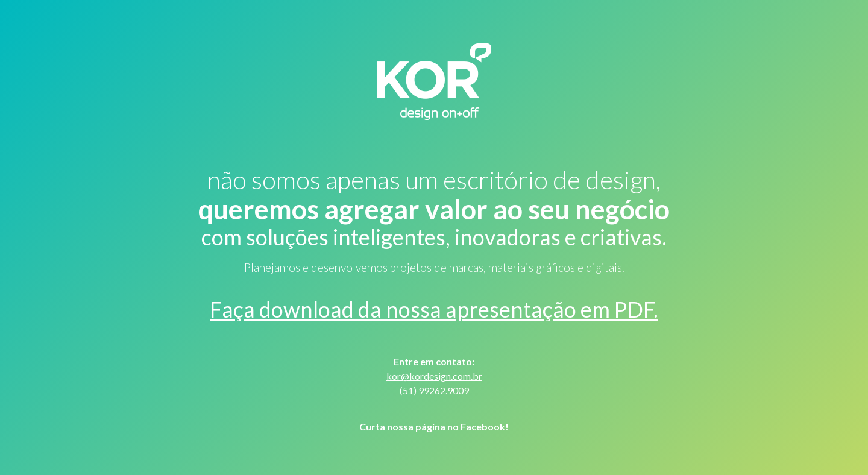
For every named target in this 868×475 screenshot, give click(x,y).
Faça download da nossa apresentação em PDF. (434, 309)
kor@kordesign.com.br (434, 376)
